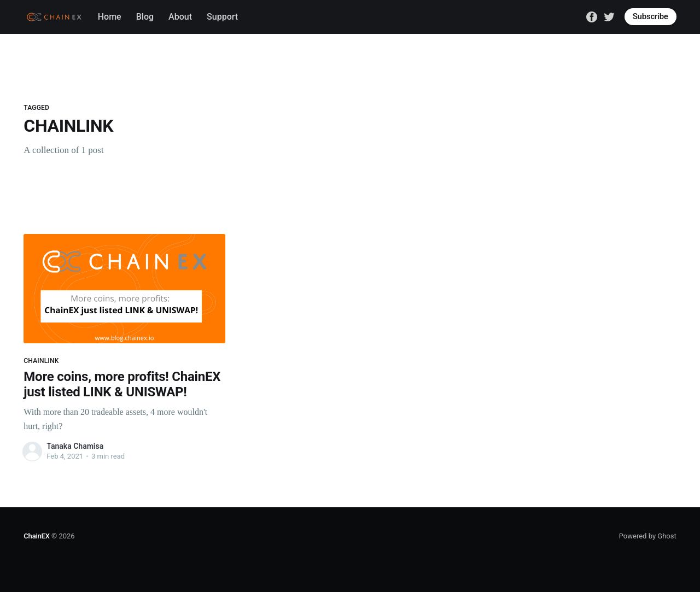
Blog (145, 17)
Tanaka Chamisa (75, 446)
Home (110, 17)
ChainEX (36, 536)
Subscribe (651, 16)
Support (222, 17)
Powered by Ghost (648, 536)
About (180, 17)
